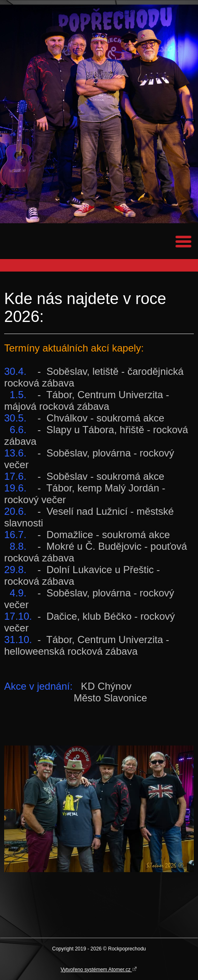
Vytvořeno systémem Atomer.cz (99, 969)
